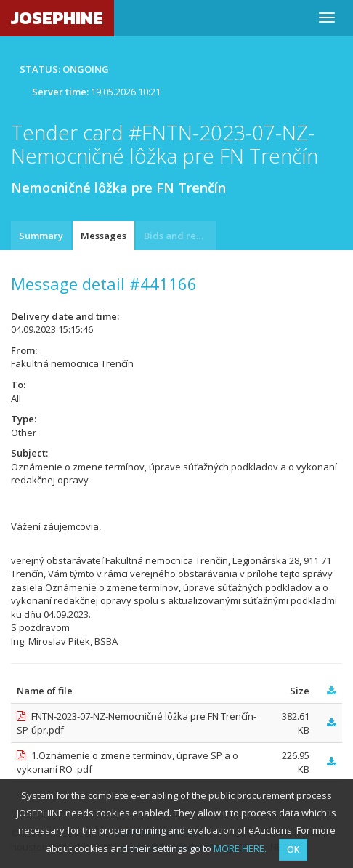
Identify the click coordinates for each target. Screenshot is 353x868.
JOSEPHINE (57, 18)
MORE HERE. (240, 848)
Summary (41, 236)
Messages (104, 236)
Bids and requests (180, 236)
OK (293, 849)
